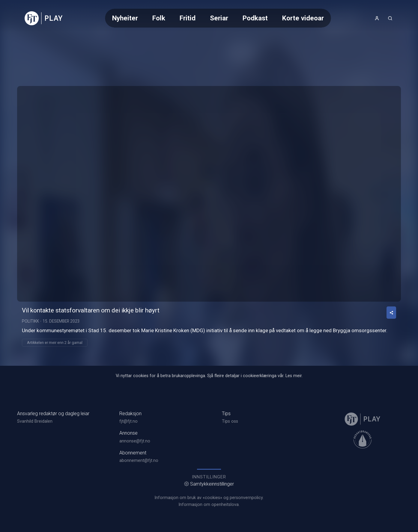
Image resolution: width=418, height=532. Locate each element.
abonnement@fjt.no (139, 461)
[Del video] (391, 313)
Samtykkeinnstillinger (209, 484)
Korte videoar (303, 18)
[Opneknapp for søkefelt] (390, 18)
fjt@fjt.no (128, 421)
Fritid (188, 18)
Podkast (255, 18)
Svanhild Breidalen (35, 421)
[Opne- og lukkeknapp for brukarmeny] (377, 18)
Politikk (30, 321)
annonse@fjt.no (135, 441)
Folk (159, 18)
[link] (44, 18)
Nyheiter (125, 18)
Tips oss (230, 421)
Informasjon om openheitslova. (209, 505)
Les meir (294, 376)
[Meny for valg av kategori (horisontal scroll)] (218, 18)
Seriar (219, 18)
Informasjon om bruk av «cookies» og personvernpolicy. (209, 498)
